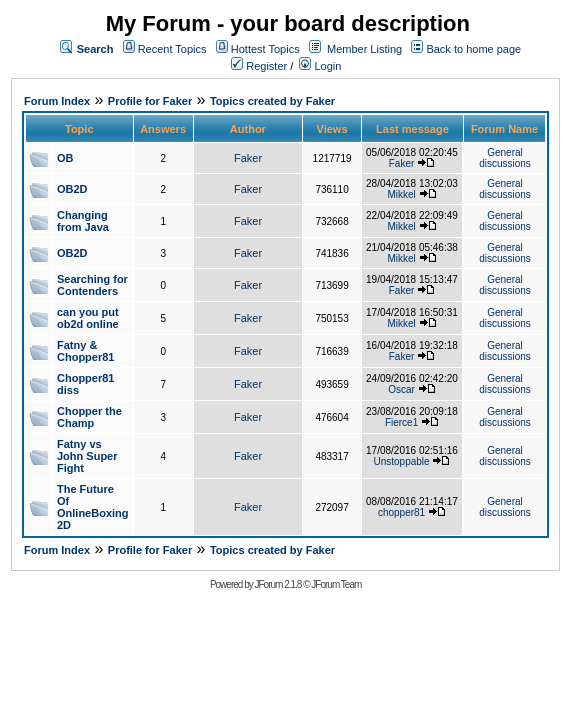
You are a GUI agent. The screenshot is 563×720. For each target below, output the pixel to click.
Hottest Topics (265, 49)
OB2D (72, 189)
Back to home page (473, 49)
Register (259, 66)
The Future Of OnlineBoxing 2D (93, 507)
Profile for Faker (150, 101)
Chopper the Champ (89, 417)
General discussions (505, 158)
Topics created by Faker (272, 101)
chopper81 (401, 512)
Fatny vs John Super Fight (87, 456)
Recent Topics (172, 49)
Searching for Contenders (92, 285)
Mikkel (401, 194)
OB (65, 158)
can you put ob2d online (88, 318)
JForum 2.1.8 (277, 584)
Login (320, 66)
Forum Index (57, 101)
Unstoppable (401, 461)
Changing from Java (83, 221)
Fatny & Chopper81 (85, 351)
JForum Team (336, 584)
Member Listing (364, 49)
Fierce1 (401, 422)
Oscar (401, 389)
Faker (248, 158)
